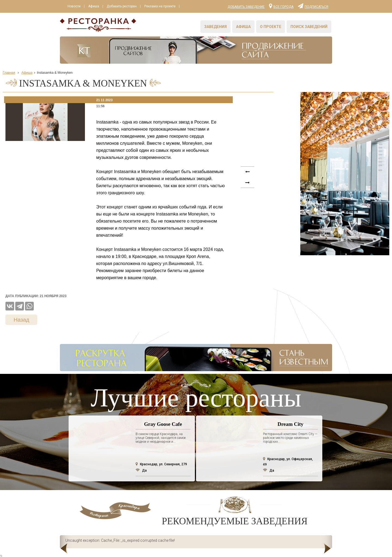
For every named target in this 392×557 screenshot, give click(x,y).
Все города (281, 6)
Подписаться (313, 6)
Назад (21, 320)
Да (141, 470)
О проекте (271, 27)
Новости (74, 6)
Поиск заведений (309, 27)
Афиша (94, 6)
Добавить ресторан (122, 6)
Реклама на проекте (160, 6)
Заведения (215, 27)
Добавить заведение (246, 7)
